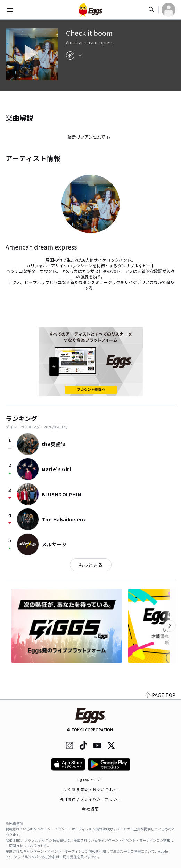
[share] (70, 55)
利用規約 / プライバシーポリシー (90, 799)
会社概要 (90, 809)
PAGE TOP (160, 695)
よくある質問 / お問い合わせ (90, 789)
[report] (80, 55)
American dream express (89, 42)
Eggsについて (91, 780)
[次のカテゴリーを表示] (170, 626)
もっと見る (91, 565)
